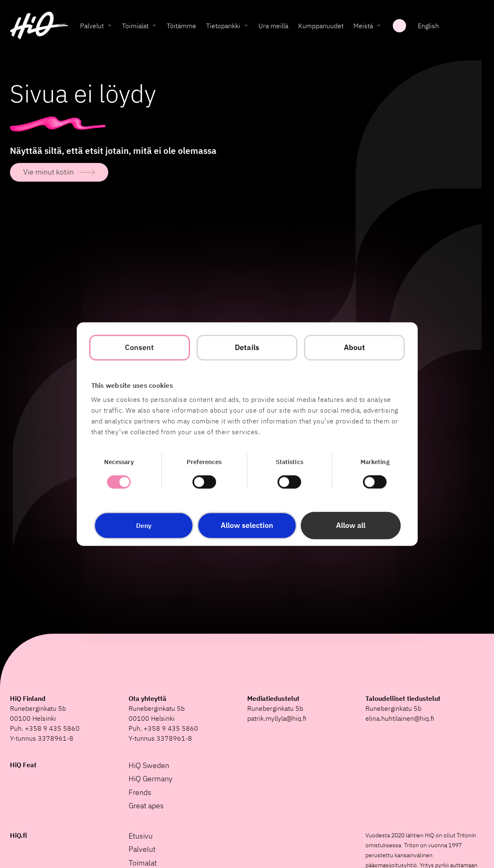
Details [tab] (247, 347)
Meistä (363, 27)
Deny (144, 525)
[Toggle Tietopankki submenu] (246, 27)
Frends (140, 792)
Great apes (146, 806)
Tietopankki (223, 27)
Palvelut (92, 27)
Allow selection (247, 525)
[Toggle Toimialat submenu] (154, 27)
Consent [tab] (140, 347)
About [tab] (355, 347)
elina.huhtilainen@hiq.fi (400, 718)
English (428, 27)
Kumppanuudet (321, 27)
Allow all (351, 525)
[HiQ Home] (39, 27)
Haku (399, 27)
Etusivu (141, 836)
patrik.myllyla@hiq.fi (277, 718)
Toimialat (135, 27)
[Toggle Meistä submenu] (379, 27)
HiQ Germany (151, 779)
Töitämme (181, 27)
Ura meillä (273, 27)
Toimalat (143, 863)
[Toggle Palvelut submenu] (110, 27)
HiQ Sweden (149, 765)
